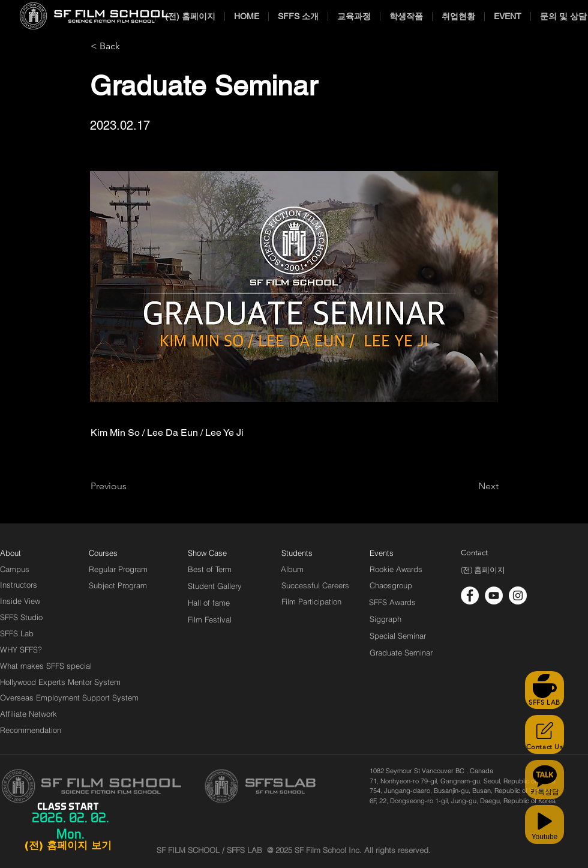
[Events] (395, 553)
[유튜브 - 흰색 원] (494, 595)
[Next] (469, 486)
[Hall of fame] (209, 603)
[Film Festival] (210, 619)
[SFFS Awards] (393, 602)
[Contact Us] (544, 734)
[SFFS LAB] (544, 690)
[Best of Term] (210, 569)
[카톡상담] (544, 779)
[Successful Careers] (315, 585)
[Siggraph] (385, 619)
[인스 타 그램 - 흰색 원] (518, 595)
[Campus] (15, 569)
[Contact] (475, 553)
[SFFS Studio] (21, 617)
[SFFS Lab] (17, 633)
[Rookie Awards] (396, 569)
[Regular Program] (118, 569)
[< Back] (130, 46)
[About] (11, 553)
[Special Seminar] (398, 636)
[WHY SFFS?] (31, 649)
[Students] (297, 553)
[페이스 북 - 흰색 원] (470, 595)
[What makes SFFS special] (46, 666)
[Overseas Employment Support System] (69, 698)
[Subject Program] (118, 585)
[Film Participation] (312, 601)
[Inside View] (21, 601)
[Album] (313, 569)
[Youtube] (544, 824)
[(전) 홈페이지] (483, 570)
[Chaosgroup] (391, 585)
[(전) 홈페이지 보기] (68, 846)
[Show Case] (214, 553)
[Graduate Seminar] (402, 653)
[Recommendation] (31, 730)
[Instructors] (19, 585)
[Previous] (130, 486)
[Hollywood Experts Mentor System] (60, 682)
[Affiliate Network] (31, 714)
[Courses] (118, 553)
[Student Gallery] (215, 586)
